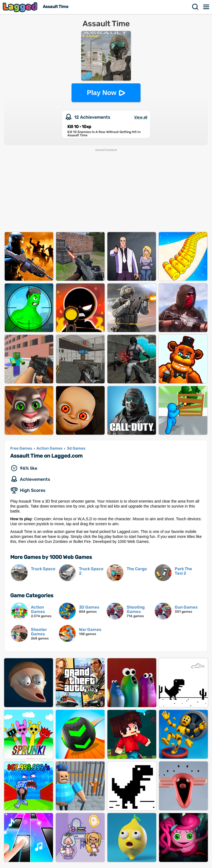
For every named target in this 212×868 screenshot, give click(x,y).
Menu (206, 7)
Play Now (102, 93)
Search (195, 7)
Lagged (21, 7)
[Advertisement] (106, 191)
